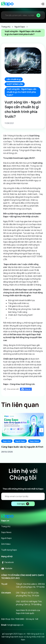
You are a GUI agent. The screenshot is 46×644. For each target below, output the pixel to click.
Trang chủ (6, 526)
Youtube (7, 568)
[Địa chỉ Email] (23, 496)
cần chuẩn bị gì (14, 79)
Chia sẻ (26, 389)
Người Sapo (20, 441)
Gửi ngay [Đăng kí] (23, 504)
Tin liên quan (20, 405)
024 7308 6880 (18, 619)
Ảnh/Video (6, 544)
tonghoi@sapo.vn (15, 625)
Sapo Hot (7, 441)
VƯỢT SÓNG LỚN (15, 84)
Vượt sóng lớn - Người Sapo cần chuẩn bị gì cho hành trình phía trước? (21, 92)
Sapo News (34, 441)
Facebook (7, 562)
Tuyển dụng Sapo (9, 550)
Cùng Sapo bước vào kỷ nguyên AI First (22, 447)
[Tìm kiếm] (38, 15)
